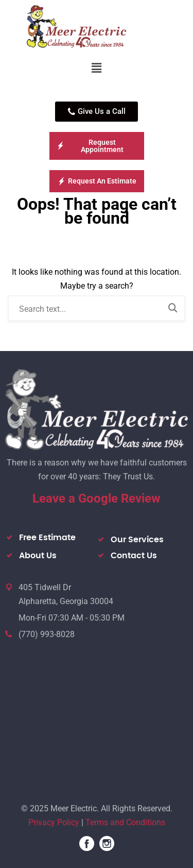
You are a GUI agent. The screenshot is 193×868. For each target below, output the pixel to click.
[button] (96, 68)
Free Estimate (47, 538)
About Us (38, 556)
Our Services (137, 540)
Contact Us (134, 556)
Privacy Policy (54, 822)
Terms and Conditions (125, 822)
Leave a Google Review (97, 498)
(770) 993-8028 (47, 634)
